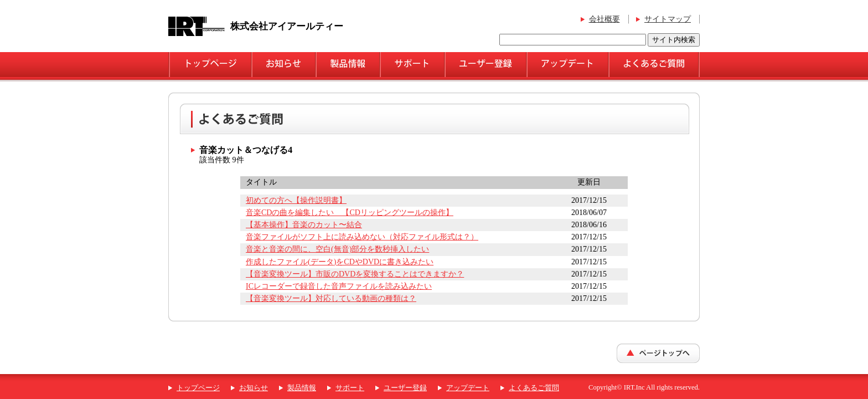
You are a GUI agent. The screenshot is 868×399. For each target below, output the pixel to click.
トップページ (198, 388)
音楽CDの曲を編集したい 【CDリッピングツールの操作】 (350, 213)
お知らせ (254, 388)
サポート (350, 388)
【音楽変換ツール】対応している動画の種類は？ (331, 298)
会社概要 (604, 19)
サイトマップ (668, 19)
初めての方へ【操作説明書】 (296, 200)
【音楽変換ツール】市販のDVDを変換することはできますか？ (355, 274)
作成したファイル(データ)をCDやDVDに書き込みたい (340, 262)
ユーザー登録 (405, 388)
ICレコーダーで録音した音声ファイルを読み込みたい (339, 286)
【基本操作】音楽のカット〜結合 (304, 225)
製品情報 (302, 388)
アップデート (468, 388)
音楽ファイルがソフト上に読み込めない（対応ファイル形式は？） (362, 237)
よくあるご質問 (534, 388)
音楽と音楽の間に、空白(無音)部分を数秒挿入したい (337, 249)
